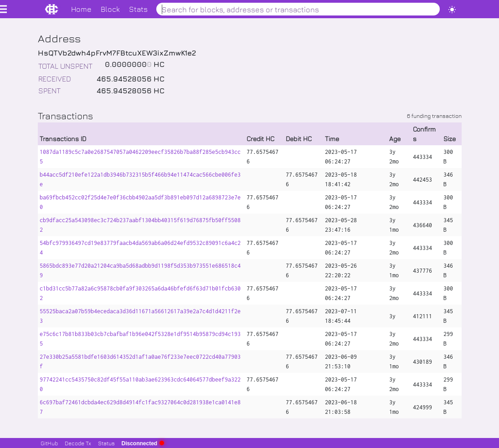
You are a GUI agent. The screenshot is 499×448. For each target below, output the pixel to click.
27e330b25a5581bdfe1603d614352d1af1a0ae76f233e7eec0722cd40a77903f (140, 361)
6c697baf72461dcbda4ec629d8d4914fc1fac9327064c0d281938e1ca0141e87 (140, 407)
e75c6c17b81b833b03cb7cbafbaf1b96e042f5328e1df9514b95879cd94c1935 (140, 339)
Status (106, 443)
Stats (138, 9)
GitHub (49, 443)
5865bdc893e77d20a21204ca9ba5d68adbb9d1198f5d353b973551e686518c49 (140, 270)
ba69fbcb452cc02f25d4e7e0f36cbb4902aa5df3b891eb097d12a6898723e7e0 (140, 202)
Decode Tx (78, 443)
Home (81, 9)
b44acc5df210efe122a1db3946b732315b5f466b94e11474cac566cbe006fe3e (140, 179)
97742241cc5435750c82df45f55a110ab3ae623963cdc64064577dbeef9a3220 (140, 384)
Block (110, 9)
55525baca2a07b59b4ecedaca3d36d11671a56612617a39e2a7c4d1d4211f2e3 (140, 316)
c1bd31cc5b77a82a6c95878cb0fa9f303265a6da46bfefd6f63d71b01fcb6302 (140, 293)
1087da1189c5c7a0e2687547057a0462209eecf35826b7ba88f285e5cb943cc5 (140, 157)
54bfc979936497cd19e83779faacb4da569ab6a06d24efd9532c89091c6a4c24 (140, 248)
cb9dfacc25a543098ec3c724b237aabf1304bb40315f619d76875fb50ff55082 (140, 225)
